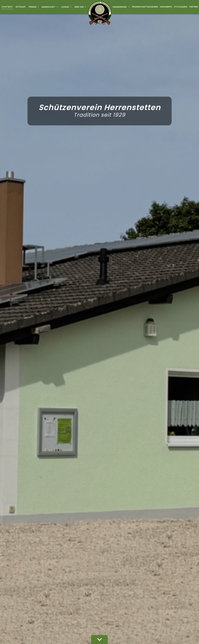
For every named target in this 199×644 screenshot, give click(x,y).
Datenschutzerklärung (150, 541)
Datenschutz (176, 596)
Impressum (161, 596)
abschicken (146, 548)
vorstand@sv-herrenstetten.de (49, 420)
